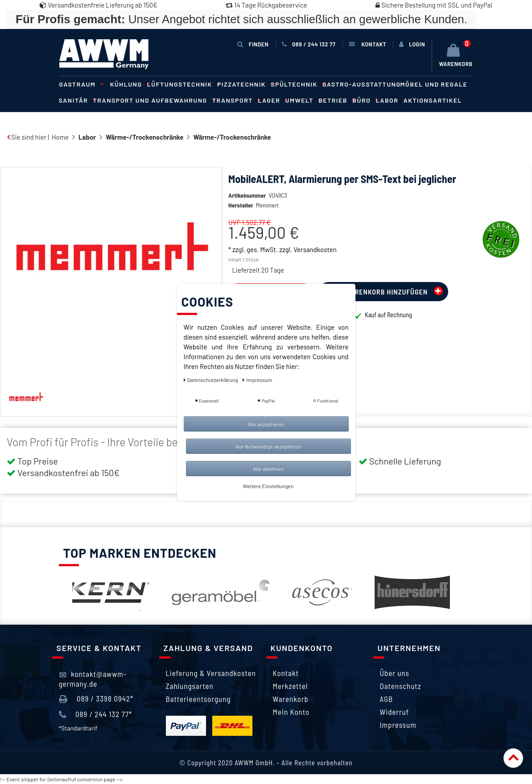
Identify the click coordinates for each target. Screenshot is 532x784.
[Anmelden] (412, 44)
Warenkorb (291, 699)
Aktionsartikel (433, 100)
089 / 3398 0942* (96, 699)
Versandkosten (315, 263)
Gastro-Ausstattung (362, 84)
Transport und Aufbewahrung (153, 100)
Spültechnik (297, 84)
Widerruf (395, 712)
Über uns (395, 673)
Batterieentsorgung (198, 699)
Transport (235, 100)
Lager (272, 100)
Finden (253, 44)
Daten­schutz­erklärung (212, 380)
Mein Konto (291, 712)
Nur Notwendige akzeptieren (268, 446)
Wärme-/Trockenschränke (144, 137)
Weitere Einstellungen (268, 486)
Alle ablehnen (268, 469)
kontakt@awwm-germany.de (93, 679)
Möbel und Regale (434, 84)
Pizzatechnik (244, 84)
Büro (364, 100)
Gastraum (80, 84)
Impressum (398, 725)
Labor (390, 100)
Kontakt (286, 673)
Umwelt (302, 100)
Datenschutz (401, 686)
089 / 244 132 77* (96, 714)
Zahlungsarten (190, 686)
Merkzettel (291, 686)
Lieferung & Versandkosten (211, 673)
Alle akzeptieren (266, 424)
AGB (387, 699)
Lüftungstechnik (182, 84)
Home (60, 137)
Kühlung (129, 84)
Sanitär (76, 100)
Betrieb (336, 100)
